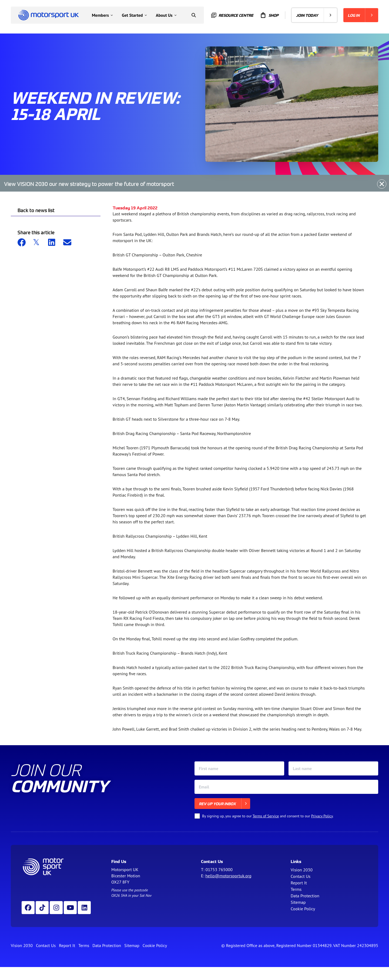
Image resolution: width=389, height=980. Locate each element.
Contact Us (301, 876)
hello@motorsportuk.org (228, 876)
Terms (296, 889)
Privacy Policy (322, 816)
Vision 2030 (302, 870)
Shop (269, 15)
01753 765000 (219, 869)
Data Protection (305, 896)
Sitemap (298, 902)
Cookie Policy (303, 909)
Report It (299, 883)
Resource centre (232, 15)
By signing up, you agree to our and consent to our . (268, 816)
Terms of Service (266, 816)
